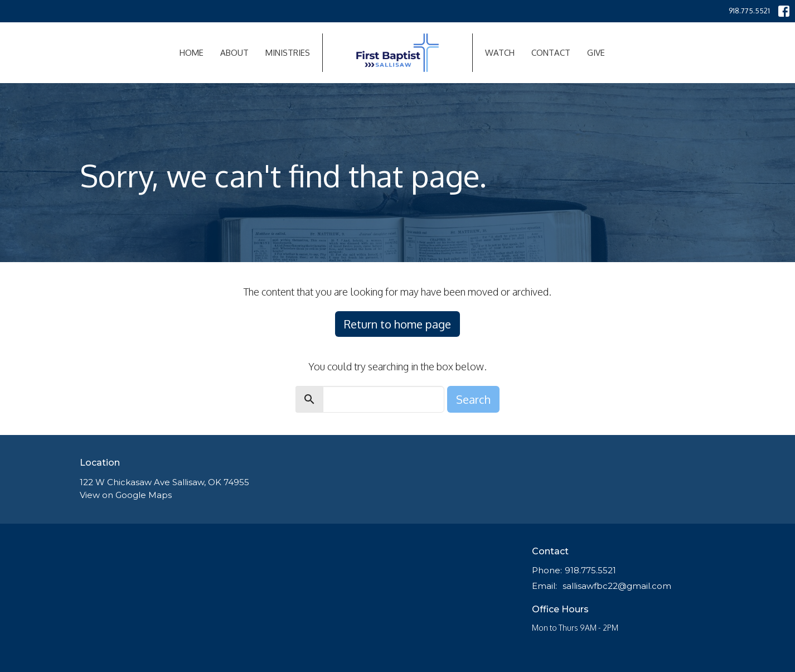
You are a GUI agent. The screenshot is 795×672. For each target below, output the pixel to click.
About (234, 53)
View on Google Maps (126, 495)
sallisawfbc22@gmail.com (617, 586)
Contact (551, 53)
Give (596, 53)
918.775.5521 (749, 11)
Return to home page (397, 324)
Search (473, 399)
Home (192, 53)
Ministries (288, 53)
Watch (500, 53)
